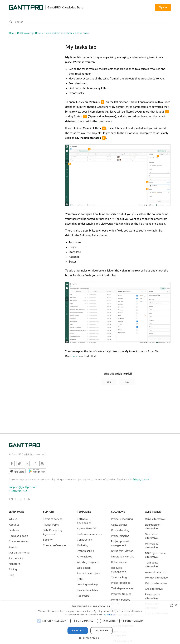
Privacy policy (141, 479)
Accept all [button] (78, 630)
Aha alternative (154, 589)
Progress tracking (121, 594)
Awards (13, 547)
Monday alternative (156, 578)
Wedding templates (88, 562)
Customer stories (19, 541)
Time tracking (119, 577)
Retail (80, 579)
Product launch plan (88, 573)
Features (14, 530)
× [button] (176, 605)
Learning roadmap (87, 584)
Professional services (89, 534)
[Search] (90, 22)
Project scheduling (122, 519)
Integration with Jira (123, 557)
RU (20, 499)
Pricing (13, 569)
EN (11, 499)
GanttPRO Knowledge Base (25, 33)
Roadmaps (83, 596)
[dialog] (90, 623)
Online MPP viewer (122, 551)
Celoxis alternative (156, 583)
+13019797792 (18, 491)
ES (28, 499)
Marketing (83, 545)
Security (48, 540)
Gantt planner (119, 525)
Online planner (119, 562)
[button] (90, 638)
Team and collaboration (58, 33)
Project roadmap (121, 583)
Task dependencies (123, 588)
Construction (84, 540)
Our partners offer (20, 553)
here (74, 356)
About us (14, 525)
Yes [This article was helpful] (109, 382)
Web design (84, 568)
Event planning (86, 551)
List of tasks (82, 33)
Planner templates (87, 590)
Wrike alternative (155, 519)
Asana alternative (155, 572)
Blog (12, 575)
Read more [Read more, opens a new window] (109, 615)
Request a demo (19, 536)
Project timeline (120, 536)
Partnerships (16, 558)
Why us (13, 519)
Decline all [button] (101, 630)
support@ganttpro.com (23, 487)
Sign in (163, 7)
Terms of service (53, 519)
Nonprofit (15, 564)
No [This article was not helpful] (127, 382)
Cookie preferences (55, 545)
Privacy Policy (51, 525)
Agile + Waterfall (86, 528)
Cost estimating (120, 530)
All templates (84, 557)
